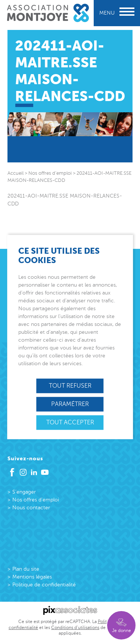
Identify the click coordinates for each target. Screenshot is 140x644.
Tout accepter (70, 422)
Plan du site (26, 569)
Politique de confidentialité (44, 585)
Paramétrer (70, 404)
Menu (117, 13)
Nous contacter (31, 508)
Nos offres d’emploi (36, 500)
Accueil (15, 173)
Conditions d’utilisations (75, 628)
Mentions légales (32, 577)
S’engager (24, 492)
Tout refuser (70, 385)
